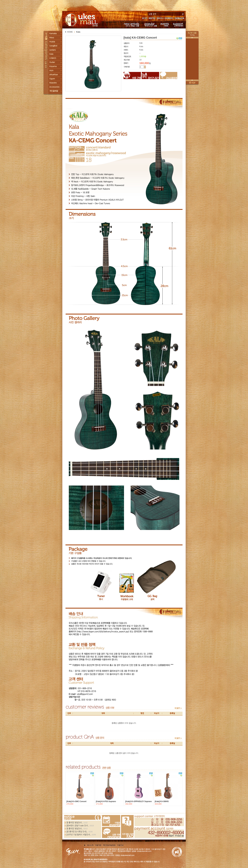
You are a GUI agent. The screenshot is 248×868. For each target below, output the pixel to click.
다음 (192, 80)
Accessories (54, 87)
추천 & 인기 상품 (150, 25)
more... (83, 817)
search (183, 14)
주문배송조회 (180, 19)
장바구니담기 (150, 75)
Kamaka (53, 34)
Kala (51, 54)
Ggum (52, 79)
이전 (192, 38)
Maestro (53, 83)
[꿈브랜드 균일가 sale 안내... (78, 826)
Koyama (53, 66)
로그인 (144, 19)
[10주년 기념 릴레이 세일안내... (79, 835)
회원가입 (152, 19)
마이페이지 (169, 19)
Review (111, 832)
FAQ (127, 826)
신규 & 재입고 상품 (131, 25)
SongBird (53, 46)
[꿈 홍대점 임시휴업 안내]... (77, 832)
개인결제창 (54, 91)
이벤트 (165, 25)
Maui (52, 38)
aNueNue (54, 75)
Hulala (52, 42)
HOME (70, 32)
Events (111, 821)
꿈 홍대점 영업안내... (75, 823)
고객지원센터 (178, 25)
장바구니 (160, 19)
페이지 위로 (192, 83)
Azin (51, 71)
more (178, 708)
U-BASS (53, 58)
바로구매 (132, 75)
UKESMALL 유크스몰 (82, 20)
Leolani (53, 50)
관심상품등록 (169, 75)
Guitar (52, 62)
